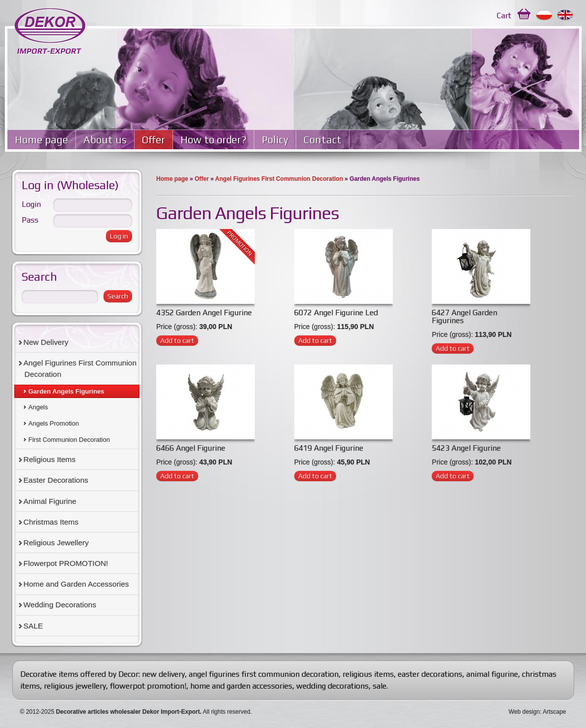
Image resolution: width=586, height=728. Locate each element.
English (566, 15)
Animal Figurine (50, 501)
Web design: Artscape (537, 712)
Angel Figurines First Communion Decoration (279, 179)
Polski (544, 15)
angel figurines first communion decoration (264, 674)
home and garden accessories (241, 686)
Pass (30, 220)
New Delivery (46, 342)
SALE (34, 626)
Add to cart (177, 340)
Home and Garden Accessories (76, 584)
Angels (38, 407)
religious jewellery (75, 686)
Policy (275, 140)
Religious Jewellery (56, 543)
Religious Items (50, 459)
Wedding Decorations (60, 605)
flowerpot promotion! (148, 686)
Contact (323, 140)
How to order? (213, 140)
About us (105, 140)
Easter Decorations (56, 480)
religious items (368, 674)
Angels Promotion (54, 423)
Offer (154, 140)
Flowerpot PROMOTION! (66, 563)
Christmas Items (51, 522)
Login (31, 204)
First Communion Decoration (69, 440)
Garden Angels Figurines (67, 391)
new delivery (163, 674)
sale (379, 686)
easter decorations (430, 674)
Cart (504, 16)
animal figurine (492, 674)
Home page (41, 140)
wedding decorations (332, 686)
